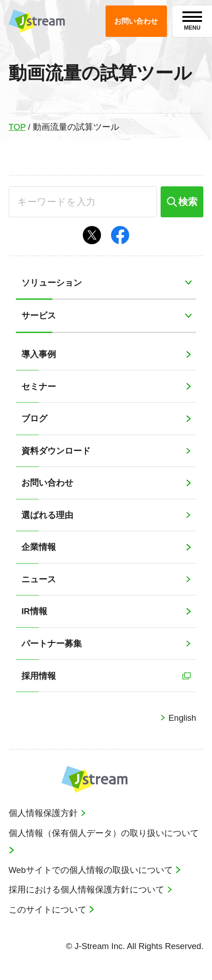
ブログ (34, 418)
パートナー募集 (52, 644)
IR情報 (34, 611)
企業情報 (39, 547)
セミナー (39, 387)
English (181, 718)
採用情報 (39, 676)
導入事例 (39, 354)
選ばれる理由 (47, 515)
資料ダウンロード (56, 451)
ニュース (39, 579)
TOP (17, 127)
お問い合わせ (47, 483)
